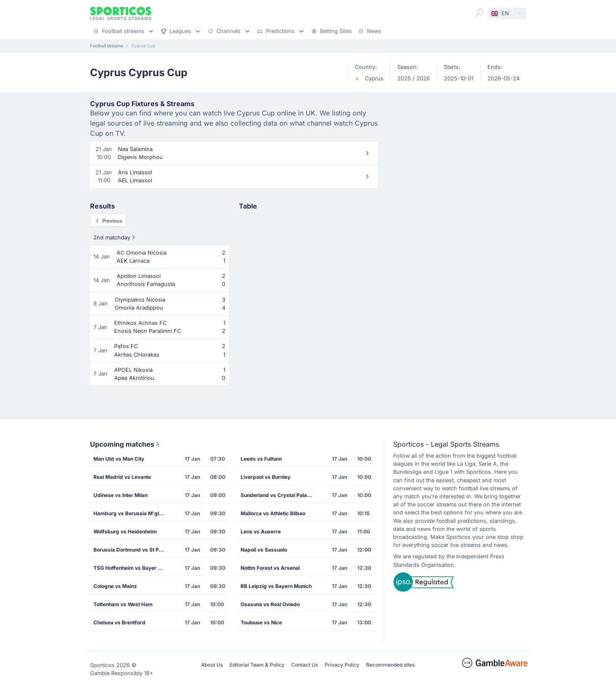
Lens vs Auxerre (261, 532)
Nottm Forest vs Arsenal (270, 568)
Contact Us (305, 665)
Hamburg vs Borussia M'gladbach (132, 513)
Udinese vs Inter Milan (120, 495)
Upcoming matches (126, 444)
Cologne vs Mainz (115, 586)
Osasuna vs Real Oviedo (270, 604)
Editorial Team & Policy (257, 665)
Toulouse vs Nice (261, 622)
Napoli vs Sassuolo (264, 550)
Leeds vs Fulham (261, 459)
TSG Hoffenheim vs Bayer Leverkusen (132, 568)
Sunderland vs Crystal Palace (277, 495)
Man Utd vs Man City (119, 459)
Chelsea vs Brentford (119, 622)
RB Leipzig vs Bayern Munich (276, 586)
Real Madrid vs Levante (122, 477)
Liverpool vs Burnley (266, 477)
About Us (212, 665)
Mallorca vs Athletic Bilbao (273, 513)
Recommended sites (390, 665)
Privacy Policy (342, 665)
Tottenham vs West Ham (123, 604)
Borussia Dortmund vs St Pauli (130, 550)
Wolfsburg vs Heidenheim (125, 532)
